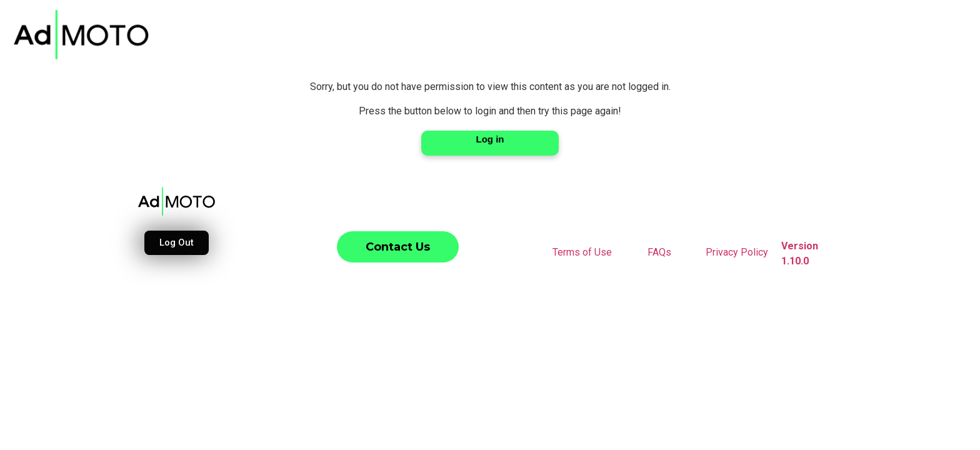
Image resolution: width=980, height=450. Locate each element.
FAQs (659, 252)
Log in (490, 139)
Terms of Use (582, 252)
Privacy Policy (737, 252)
